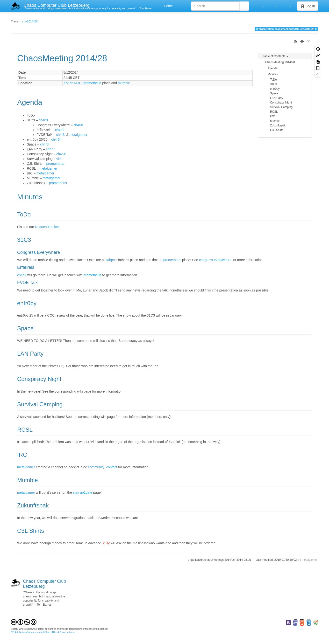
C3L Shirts (277, 130)
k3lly (106, 543)
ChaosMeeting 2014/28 (280, 62)
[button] (260, 6)
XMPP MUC (73, 83)
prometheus (93, 83)
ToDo (273, 80)
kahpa (110, 260)
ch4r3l (43, 120)
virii (59, 159)
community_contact (103, 467)
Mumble (275, 121)
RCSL (274, 112)
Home (168, 6)
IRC (272, 116)
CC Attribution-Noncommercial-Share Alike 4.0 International (43, 632)
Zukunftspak (278, 125)
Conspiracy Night (281, 103)
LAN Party (277, 98)
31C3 (273, 84)
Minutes (273, 74)
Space (274, 93)
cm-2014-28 (30, 21)
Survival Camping (281, 107)
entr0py (275, 89)
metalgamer (79, 135)
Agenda (273, 68)
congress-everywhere (215, 260)
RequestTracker (47, 227)
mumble (124, 83)
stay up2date (83, 492)
